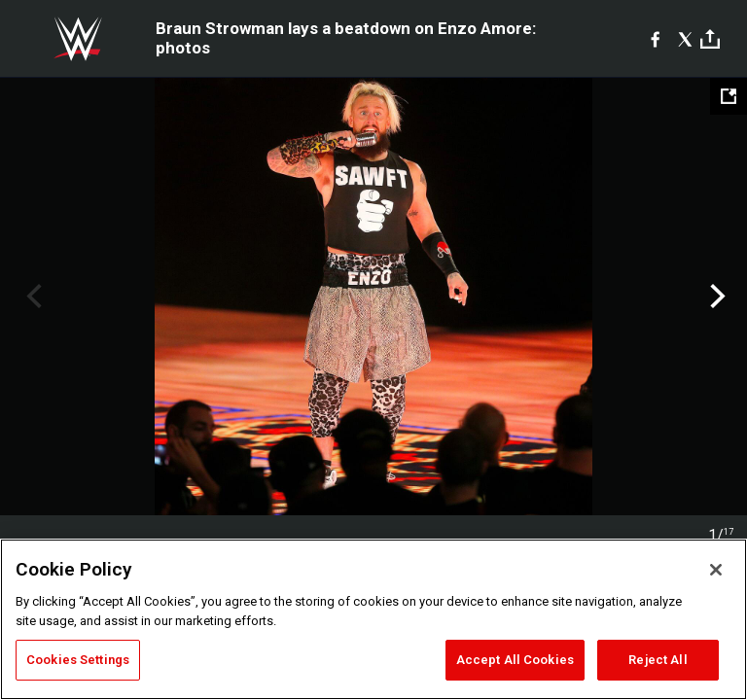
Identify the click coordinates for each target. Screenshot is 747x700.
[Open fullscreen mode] (729, 96)
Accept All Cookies (515, 660)
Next (715, 297)
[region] (373, 619)
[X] (685, 39)
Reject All (658, 660)
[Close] (716, 570)
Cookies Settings (78, 660)
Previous (32, 297)
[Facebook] (655, 39)
